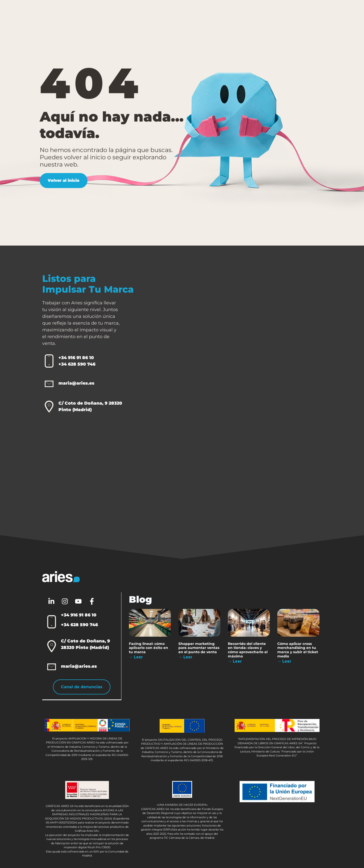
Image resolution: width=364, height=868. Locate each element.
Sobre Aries (227, 13)
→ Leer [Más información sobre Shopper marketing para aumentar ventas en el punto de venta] (186, 657)
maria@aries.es (76, 383)
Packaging (140, 13)
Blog (258, 13)
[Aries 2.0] (247, 402)
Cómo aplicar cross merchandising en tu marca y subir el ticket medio (298, 650)
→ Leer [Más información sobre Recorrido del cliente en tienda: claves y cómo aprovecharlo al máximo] (235, 661)
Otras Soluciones (183, 13)
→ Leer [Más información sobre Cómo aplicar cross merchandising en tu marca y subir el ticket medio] (285, 661)
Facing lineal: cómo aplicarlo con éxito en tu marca (149, 648)
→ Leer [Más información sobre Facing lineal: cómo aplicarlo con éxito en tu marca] (136, 657)
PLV (107, 13)
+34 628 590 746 (77, 364)
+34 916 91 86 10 (76, 358)
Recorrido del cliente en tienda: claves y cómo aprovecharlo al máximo (248, 650)
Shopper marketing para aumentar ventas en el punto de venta (199, 648)
